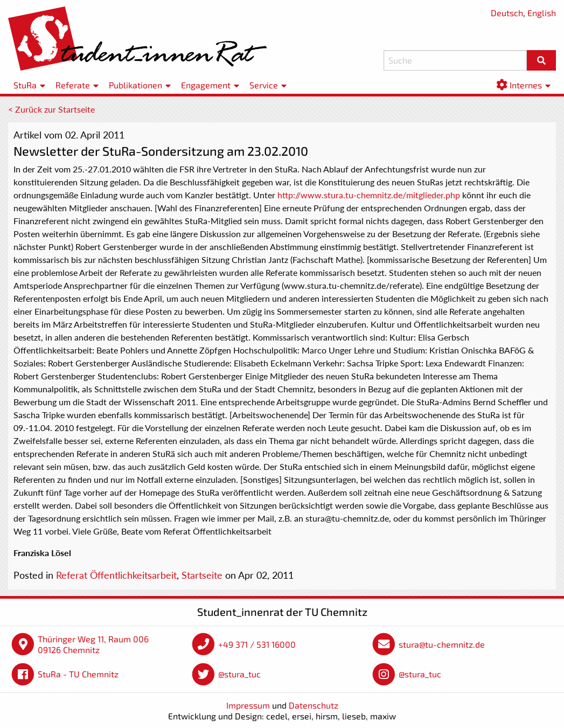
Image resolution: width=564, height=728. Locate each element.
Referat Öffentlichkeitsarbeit (116, 575)
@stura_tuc (239, 674)
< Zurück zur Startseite (51, 109)
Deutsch (507, 13)
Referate (73, 85)
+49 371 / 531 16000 (257, 644)
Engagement (206, 85)
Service (264, 85)
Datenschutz (314, 705)
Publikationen (135, 85)
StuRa (25, 85)
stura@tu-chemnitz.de (442, 644)
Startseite (202, 575)
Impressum (248, 705)
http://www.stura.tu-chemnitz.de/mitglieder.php (369, 195)
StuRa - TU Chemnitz (78, 674)
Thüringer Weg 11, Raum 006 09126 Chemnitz (93, 644)
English (542, 13)
